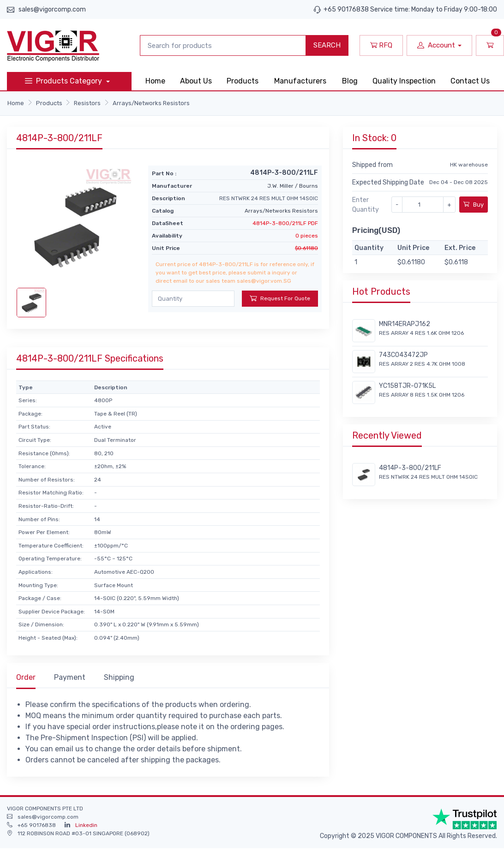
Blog (350, 81)
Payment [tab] (70, 677)
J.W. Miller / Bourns (293, 186)
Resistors (87, 103)
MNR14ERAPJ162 (405, 324)
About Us (196, 81)
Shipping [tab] (119, 677)
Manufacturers (300, 81)
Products (243, 81)
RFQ (381, 45)
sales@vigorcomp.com (52, 9)
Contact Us (470, 81)
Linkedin (86, 825)
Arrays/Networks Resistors (151, 103)
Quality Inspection (404, 81)
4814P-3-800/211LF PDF (285, 223)
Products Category (64, 81)
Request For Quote (280, 298)
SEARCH (327, 45)
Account (436, 45)
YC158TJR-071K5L (407, 386)
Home (155, 81)
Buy (474, 205)
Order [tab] (26, 677)
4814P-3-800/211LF (410, 468)
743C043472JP (403, 355)
